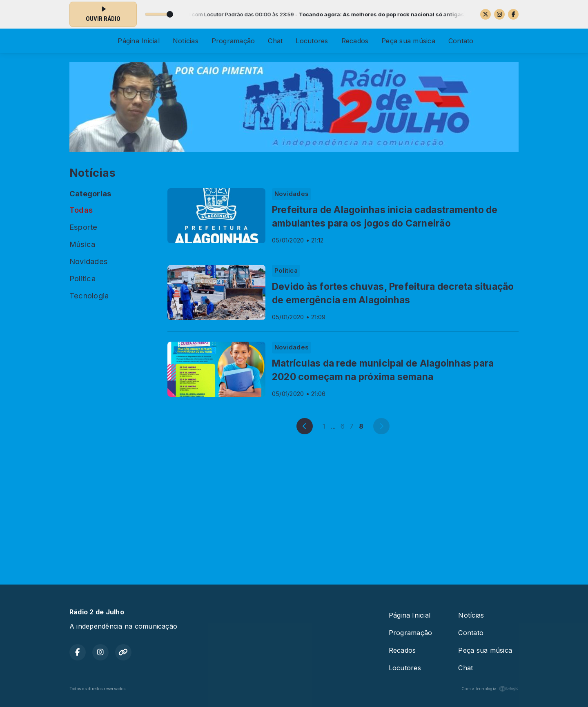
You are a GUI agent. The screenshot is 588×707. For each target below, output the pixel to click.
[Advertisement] (294, 508)
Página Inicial (138, 41)
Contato (461, 41)
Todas (81, 210)
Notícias (186, 41)
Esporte (84, 227)
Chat (275, 41)
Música (82, 244)
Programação (233, 41)
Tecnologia (89, 296)
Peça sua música (408, 41)
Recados (355, 41)
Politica (82, 278)
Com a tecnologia (490, 689)
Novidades (89, 261)
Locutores (312, 41)
